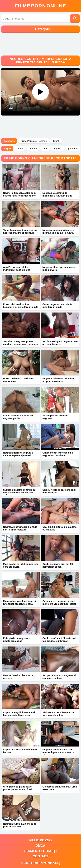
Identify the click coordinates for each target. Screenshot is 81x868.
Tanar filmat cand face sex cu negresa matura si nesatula (20, 231)
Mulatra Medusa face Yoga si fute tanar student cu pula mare (20, 604)
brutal (20, 149)
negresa (58, 149)
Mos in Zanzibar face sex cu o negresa (20, 677)
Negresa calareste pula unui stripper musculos (59, 380)
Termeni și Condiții (41, 851)
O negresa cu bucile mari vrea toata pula (60, 788)
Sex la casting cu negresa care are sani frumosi (60, 343)
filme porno (40, 840)
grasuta (33, 149)
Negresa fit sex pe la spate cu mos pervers (59, 268)
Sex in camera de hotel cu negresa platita (18, 417)
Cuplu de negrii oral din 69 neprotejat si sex (58, 565)
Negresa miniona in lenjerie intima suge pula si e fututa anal (58, 233)
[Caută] (75, 19)
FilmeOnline (40, 6)
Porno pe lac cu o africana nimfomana (18, 380)
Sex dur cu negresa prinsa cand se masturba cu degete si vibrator (21, 344)
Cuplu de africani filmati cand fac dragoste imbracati (59, 640)
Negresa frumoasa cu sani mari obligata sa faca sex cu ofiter (59, 752)
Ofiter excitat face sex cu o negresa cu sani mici (58, 454)
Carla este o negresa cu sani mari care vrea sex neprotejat (59, 602)
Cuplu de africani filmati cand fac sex (20, 751)
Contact (40, 856)
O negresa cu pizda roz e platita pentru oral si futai (18, 788)
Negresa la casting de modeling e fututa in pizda (57, 194)
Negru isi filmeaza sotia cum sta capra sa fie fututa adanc (19, 194)
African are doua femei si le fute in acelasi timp (58, 714)
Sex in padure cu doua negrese (55, 417)
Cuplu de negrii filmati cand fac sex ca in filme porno (19, 714)
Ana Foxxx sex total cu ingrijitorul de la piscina (17, 268)
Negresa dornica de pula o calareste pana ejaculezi (18, 454)
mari (45, 149)
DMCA (41, 846)
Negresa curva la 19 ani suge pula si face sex (20, 825)
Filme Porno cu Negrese (34, 141)
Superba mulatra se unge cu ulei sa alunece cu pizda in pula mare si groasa (19, 492)
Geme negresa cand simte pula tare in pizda (57, 306)
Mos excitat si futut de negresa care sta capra (21, 565)
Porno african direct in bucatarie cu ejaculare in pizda (21, 306)
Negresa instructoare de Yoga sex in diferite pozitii (20, 528)
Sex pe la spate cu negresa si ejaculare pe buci (59, 677)
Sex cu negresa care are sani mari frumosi (59, 491)
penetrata (73, 149)
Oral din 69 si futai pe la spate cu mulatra (60, 528)
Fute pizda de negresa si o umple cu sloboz (18, 640)
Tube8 (56, 141)
